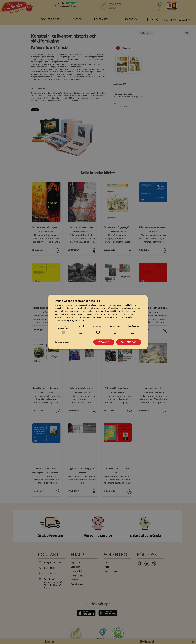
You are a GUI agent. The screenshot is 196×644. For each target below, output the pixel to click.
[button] (63, 342)
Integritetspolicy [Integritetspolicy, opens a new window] (77, 320)
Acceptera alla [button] (129, 342)
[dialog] (98, 322)
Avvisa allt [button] (104, 342)
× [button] (144, 298)
